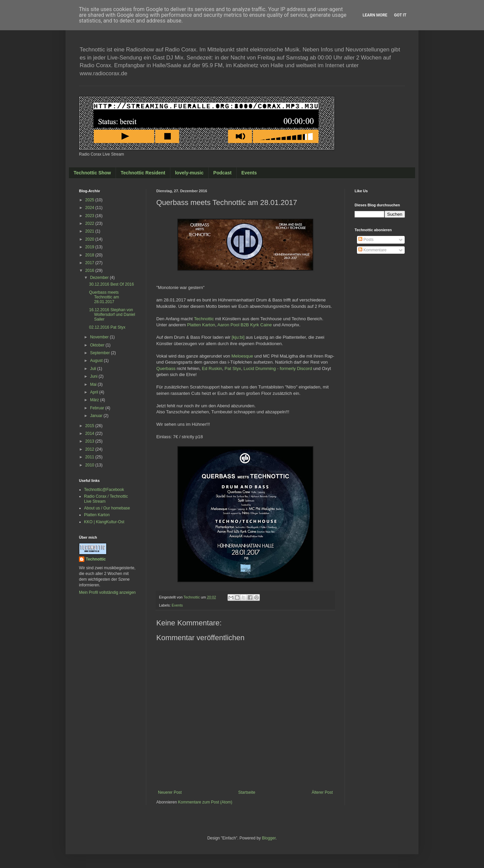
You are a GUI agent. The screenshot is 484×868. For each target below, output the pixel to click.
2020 (90, 239)
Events (249, 173)
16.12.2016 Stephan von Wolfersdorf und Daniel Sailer (112, 315)
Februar (98, 408)
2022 (90, 223)
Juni (94, 376)
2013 (90, 441)
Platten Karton (201, 325)
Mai (94, 384)
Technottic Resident (143, 173)
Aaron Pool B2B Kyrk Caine (245, 325)
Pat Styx (233, 368)
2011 (90, 457)
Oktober (98, 345)
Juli (94, 369)
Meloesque (243, 356)
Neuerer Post (170, 792)
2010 (90, 465)
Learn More (375, 15)
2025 (90, 200)
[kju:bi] (238, 337)
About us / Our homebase (107, 508)
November (100, 337)
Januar (97, 416)
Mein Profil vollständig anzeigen (107, 592)
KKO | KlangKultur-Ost (104, 522)
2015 (90, 426)
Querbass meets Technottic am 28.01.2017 (104, 297)
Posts (366, 240)
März (95, 400)
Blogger (269, 838)
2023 (90, 216)
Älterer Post (322, 792)
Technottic (204, 319)
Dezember (100, 278)
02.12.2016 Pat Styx (107, 327)
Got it (400, 15)
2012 (90, 449)
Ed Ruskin (212, 368)
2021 (90, 231)
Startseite (247, 792)
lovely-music (189, 173)
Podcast (223, 173)
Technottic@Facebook (104, 490)
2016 (90, 271)
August (97, 361)
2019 (90, 247)
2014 (90, 433)
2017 (90, 263)
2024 (90, 208)
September (100, 353)
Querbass (166, 368)
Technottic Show (92, 173)
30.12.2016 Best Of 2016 (111, 284)
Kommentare (372, 250)
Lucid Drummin (278, 368)
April (95, 392)
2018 (90, 255)
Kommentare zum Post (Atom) (205, 802)
